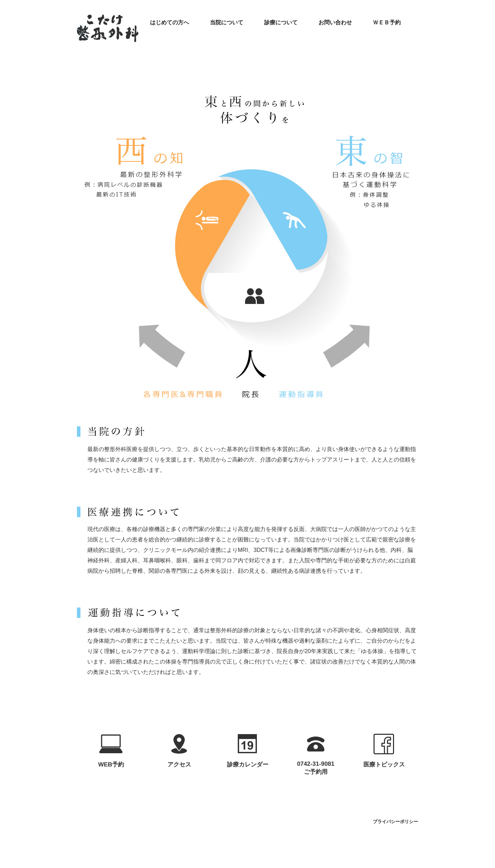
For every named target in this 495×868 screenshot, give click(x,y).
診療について (281, 22)
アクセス (179, 764)
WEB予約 (111, 764)
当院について (227, 22)
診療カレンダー (248, 764)
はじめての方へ (170, 22)
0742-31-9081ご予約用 (316, 768)
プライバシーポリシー (395, 822)
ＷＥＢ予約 (387, 22)
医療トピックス (384, 764)
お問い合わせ (335, 22)
